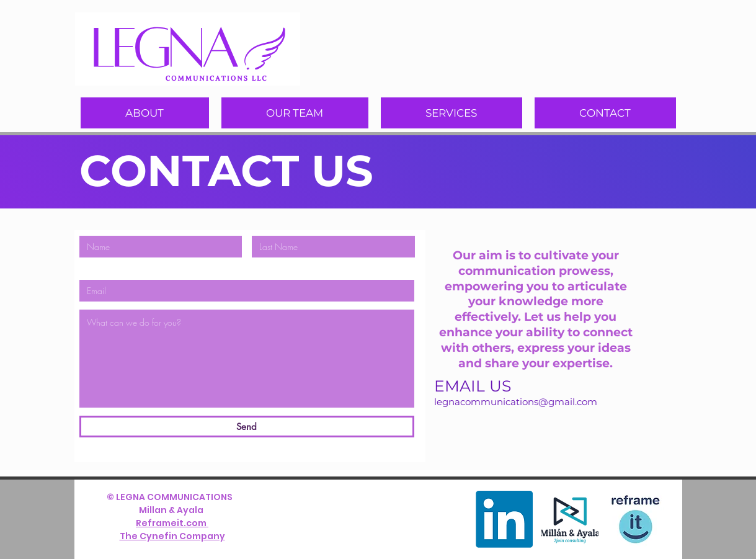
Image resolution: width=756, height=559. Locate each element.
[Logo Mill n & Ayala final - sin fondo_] (570, 519)
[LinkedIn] (504, 519)
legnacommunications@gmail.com (516, 402)
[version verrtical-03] (636, 519)
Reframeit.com (172, 523)
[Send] (247, 427)
